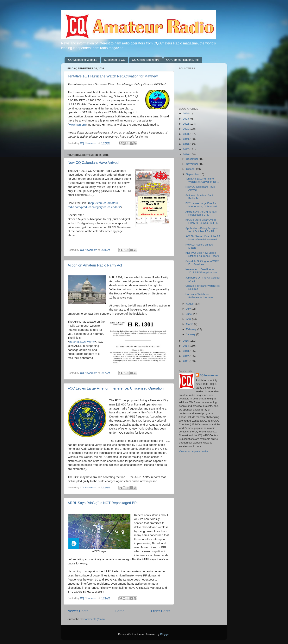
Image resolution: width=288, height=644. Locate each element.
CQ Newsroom (209, 375)
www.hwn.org (77, 125)
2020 (186, 134)
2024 (186, 113)
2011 (186, 361)
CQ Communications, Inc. (183, 60)
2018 (186, 144)
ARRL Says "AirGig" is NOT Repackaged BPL (103, 503)
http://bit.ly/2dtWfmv (82, 342)
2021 (186, 129)
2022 (186, 124)
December (192, 159)
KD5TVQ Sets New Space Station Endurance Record (202, 254)
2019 (186, 139)
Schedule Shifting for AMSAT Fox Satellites (202, 263)
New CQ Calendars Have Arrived (93, 163)
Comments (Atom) (94, 619)
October (191, 169)
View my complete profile (193, 451)
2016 (186, 154)
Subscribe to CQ (115, 60)
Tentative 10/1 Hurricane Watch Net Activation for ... (202, 180)
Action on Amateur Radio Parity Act (95, 265)
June (189, 314)
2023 (186, 119)
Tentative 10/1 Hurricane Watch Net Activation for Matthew (113, 76)
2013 (186, 351)
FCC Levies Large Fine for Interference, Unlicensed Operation (116, 388)
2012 (186, 356)
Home (120, 611)
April (189, 319)
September (193, 174)
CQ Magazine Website (83, 60)
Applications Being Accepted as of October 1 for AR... (202, 230)
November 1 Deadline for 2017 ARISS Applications (201, 271)
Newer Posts (78, 611)
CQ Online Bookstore (146, 60)
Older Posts (161, 611)
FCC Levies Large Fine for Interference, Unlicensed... (202, 205)
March (190, 324)
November (192, 164)
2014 (186, 346)
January (191, 334)
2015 (186, 341)
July (189, 309)
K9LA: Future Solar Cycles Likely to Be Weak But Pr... (202, 221)
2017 (186, 149)
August (191, 304)
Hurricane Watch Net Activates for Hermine (199, 296)
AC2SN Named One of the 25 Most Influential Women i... (203, 238)
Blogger (165, 634)
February (192, 329)
